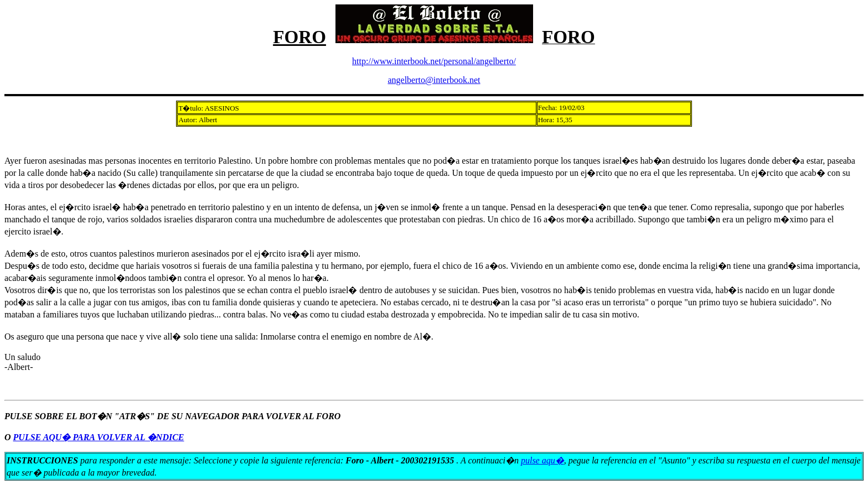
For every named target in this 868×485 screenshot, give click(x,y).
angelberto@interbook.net (434, 80)
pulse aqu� (542, 460)
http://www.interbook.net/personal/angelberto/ (434, 61)
